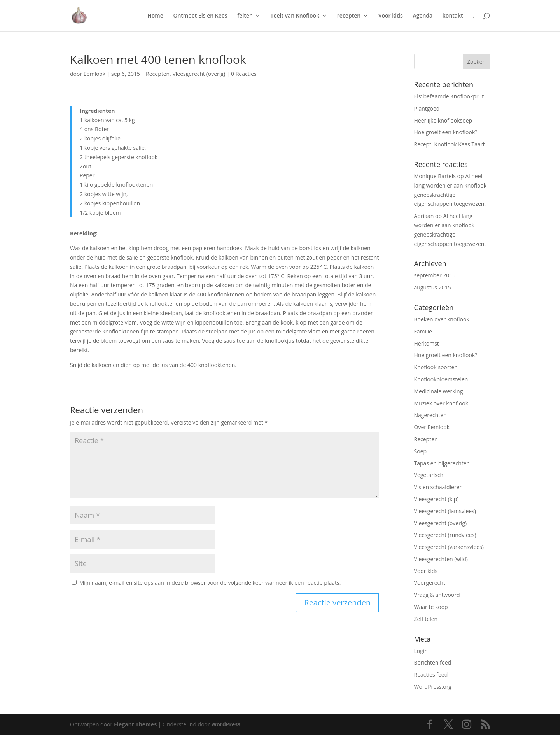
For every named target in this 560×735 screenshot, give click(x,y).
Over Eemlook (432, 427)
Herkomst (427, 343)
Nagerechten (430, 415)
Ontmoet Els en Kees (200, 16)
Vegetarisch (429, 475)
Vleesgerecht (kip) (437, 499)
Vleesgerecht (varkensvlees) (449, 547)
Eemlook (94, 74)
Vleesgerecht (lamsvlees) (445, 511)
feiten (245, 16)
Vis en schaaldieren (438, 487)
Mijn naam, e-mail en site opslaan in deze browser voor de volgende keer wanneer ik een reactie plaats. (210, 583)
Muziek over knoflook (441, 403)
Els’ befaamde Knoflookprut (449, 96)
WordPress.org (433, 687)
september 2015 (435, 275)
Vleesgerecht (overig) (199, 74)
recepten (349, 16)
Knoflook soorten (436, 367)
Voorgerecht (430, 583)
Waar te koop (431, 607)
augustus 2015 (433, 287)
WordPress (226, 724)
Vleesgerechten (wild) (441, 559)
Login (421, 651)
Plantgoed (427, 108)
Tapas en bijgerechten (442, 463)
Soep (421, 451)
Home (155, 16)
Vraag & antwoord (437, 595)
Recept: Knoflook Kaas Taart (450, 144)
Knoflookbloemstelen (441, 379)
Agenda (423, 16)
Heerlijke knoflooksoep (443, 120)
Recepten (158, 74)
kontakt (453, 16)
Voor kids (391, 16)
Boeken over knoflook (442, 319)
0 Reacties (244, 74)
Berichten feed (433, 662)
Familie (423, 331)
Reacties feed (431, 674)
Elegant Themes (135, 724)
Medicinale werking (439, 391)
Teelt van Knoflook (295, 16)
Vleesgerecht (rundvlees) (445, 535)
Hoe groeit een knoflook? (446, 132)
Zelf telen (426, 619)
